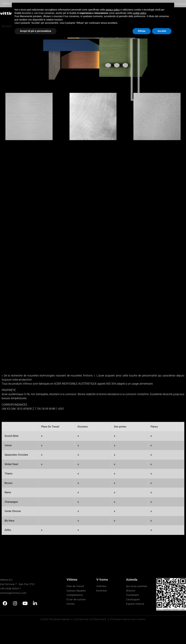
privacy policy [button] (113, 10)
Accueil (7, 26)
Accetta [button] (162, 31)
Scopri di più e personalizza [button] (36, 31)
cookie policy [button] (139, 13)
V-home (102, 580)
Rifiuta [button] (142, 31)
